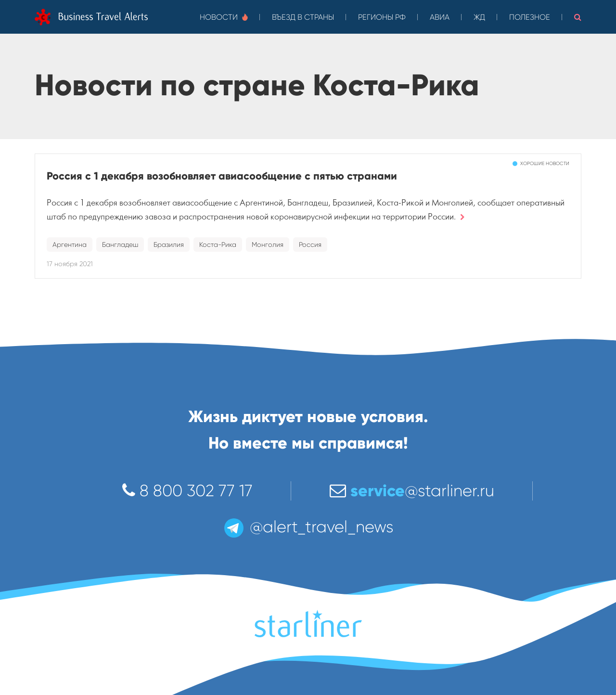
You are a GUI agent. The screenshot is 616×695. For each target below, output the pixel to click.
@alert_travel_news (308, 527)
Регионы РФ (382, 17)
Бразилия (169, 245)
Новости (224, 17)
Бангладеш (120, 245)
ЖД (479, 17)
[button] (578, 17)
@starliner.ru (412, 491)
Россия (310, 245)
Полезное (530, 17)
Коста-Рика (218, 245)
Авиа (440, 17)
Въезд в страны (303, 17)
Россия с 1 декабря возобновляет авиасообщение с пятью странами (222, 176)
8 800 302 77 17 (187, 491)
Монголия (268, 245)
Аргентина (70, 245)
